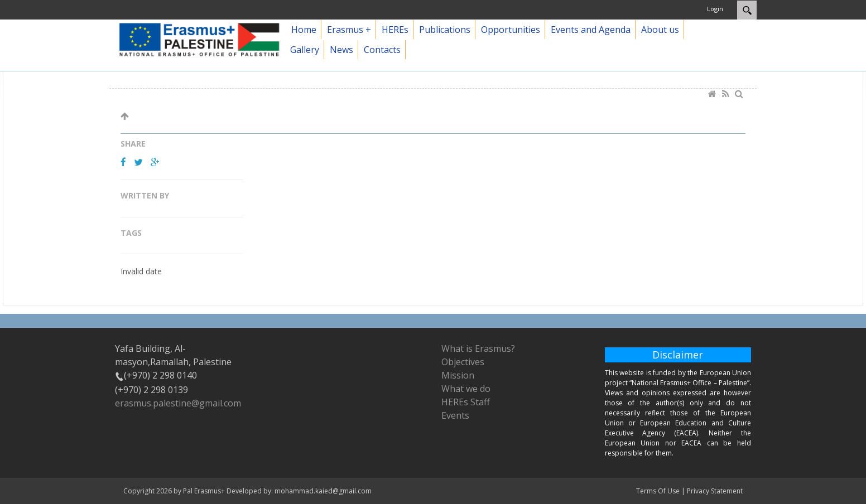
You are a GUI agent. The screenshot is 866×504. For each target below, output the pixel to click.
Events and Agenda (591, 30)
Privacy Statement (715, 491)
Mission (458, 375)
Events (455, 415)
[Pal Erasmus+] (199, 39)
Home (304, 30)
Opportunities (511, 30)
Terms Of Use (658, 491)
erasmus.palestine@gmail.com (178, 403)
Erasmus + (349, 30)
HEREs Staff (466, 402)
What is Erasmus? (478, 348)
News (341, 50)
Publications (445, 30)
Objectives (463, 362)
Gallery (305, 50)
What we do (466, 389)
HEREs (395, 30)
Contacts (382, 50)
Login (715, 9)
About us (660, 30)
